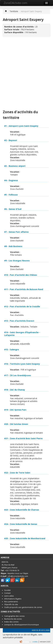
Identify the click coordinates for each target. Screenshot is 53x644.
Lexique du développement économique (22, 625)
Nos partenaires (11, 602)
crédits (35, 642)
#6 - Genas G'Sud (13, 209)
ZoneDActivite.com (15, 3)
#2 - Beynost (11, 140)
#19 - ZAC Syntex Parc (15, 410)
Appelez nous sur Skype (18, 573)
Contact (7, 593)
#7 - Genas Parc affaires (16, 232)
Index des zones (11, 622)
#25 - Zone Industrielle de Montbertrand (25, 538)
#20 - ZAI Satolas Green (16, 424)
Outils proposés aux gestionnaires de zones (23, 607)
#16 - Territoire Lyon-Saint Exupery (22, 364)
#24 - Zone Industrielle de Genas (21, 524)
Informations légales (13, 599)
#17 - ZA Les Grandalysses (18, 375)
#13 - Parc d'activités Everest (19, 321)
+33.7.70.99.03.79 (12, 570)
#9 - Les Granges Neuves (17, 261)
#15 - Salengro (12, 349)
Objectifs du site (11, 604)
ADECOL (35, 630)
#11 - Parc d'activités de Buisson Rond (24, 289)
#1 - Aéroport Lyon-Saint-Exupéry (21, 126)
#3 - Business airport (15, 166)
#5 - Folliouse (11, 195)
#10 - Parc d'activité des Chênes (21, 275)
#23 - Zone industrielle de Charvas (22, 510)
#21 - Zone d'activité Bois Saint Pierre (23, 438)
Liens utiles (9, 596)
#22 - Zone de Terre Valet (17, 473)
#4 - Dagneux (11, 180)
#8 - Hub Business (13, 246)
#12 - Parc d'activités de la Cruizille (22, 306)
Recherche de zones (13, 619)
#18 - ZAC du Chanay (15, 390)
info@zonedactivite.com (18, 576)
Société (7, 590)
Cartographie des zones (14, 616)
